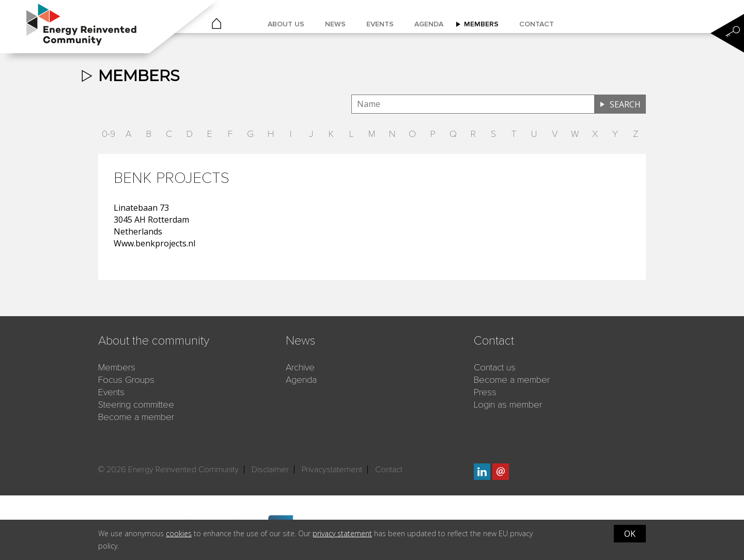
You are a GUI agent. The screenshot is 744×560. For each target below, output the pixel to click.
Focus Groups (126, 380)
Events (380, 24)
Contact (537, 24)
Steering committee (136, 405)
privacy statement (342, 533)
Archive (300, 367)
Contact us (495, 367)
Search (625, 104)
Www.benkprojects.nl (154, 243)
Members (481, 24)
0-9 (109, 134)
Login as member (508, 405)
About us (286, 24)
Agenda (429, 24)
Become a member (136, 417)
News (335, 24)
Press (485, 392)
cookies (179, 533)
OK (630, 534)
